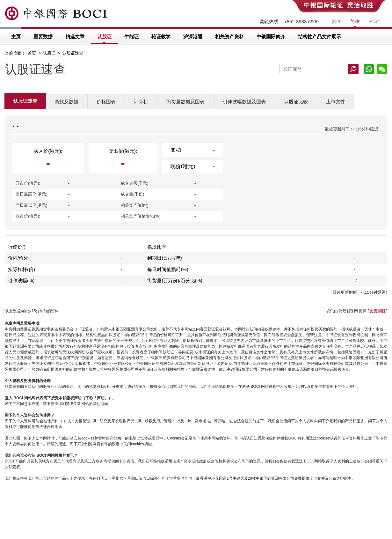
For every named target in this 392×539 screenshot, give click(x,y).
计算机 (141, 102)
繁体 (336, 22)
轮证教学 (161, 37)
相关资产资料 (229, 37)
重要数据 (43, 37)
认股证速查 (25, 101)
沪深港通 (193, 37)
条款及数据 (66, 102)
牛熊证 (131, 37)
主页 (16, 37)
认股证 (104, 37)
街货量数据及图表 (185, 102)
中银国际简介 (271, 37)
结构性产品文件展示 (319, 37)
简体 (355, 22)
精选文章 (75, 37)
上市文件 (336, 102)
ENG (374, 22)
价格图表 (106, 102)
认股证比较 (296, 102)
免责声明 (377, 311)
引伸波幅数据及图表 (244, 102)
